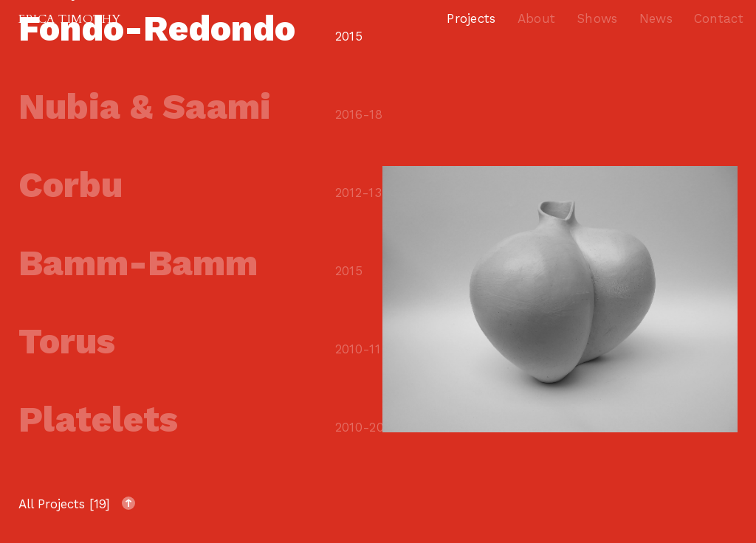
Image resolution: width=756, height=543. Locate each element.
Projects (471, 18)
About (537, 18)
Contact (719, 18)
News (656, 18)
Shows (597, 18)
